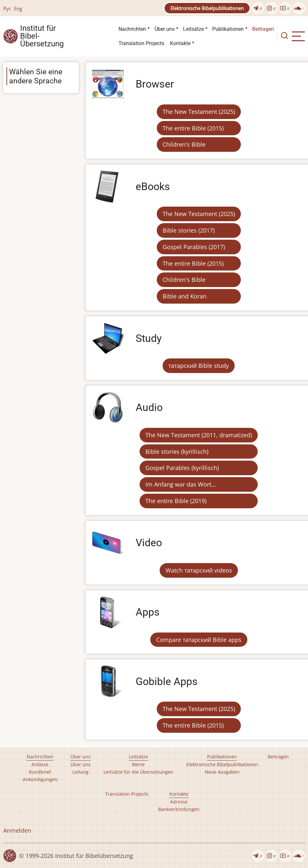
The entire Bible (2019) (176, 501)
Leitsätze (193, 29)
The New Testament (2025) (199, 112)
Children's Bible (184, 144)
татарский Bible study (199, 366)
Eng (18, 8)
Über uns (165, 29)
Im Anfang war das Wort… (181, 484)
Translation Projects (141, 43)
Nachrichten (132, 29)
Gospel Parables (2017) (194, 247)
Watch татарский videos (199, 570)
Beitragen (263, 29)
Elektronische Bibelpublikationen (207, 8)
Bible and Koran (185, 296)
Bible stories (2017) (189, 230)
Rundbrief (40, 772)
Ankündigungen (40, 779)
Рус (7, 8)
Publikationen (228, 29)
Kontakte (180, 43)
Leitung (80, 772)
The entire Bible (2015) (193, 128)
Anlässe (40, 764)
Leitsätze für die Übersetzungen (138, 772)
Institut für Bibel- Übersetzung (42, 36)
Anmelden (17, 830)
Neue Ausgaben (222, 772)
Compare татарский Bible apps (199, 640)
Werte (138, 764)
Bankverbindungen (179, 809)
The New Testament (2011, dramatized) (199, 435)
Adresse (179, 802)
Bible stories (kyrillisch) (177, 452)
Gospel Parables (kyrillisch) (182, 468)
